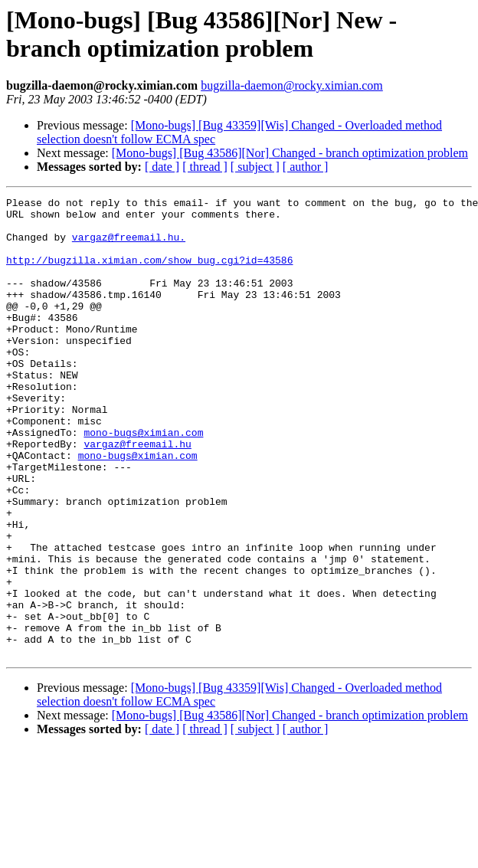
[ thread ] (205, 167)
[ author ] (306, 167)
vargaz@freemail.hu (137, 494)
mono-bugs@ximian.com (143, 480)
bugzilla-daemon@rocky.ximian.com (292, 85)
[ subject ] (255, 167)
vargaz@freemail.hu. (129, 246)
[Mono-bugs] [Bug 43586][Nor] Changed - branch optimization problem (290, 153)
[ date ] (162, 167)
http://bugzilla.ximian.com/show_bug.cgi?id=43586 (149, 274)
